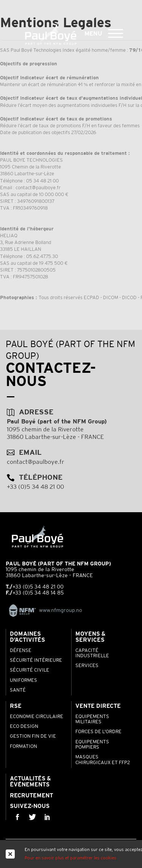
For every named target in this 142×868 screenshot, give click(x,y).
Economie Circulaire (37, 717)
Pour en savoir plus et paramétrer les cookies (70, 858)
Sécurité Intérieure (36, 661)
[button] (115, 32)
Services (87, 666)
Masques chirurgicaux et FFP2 (103, 760)
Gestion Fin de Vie (33, 737)
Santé (18, 690)
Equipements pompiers (92, 745)
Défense (21, 651)
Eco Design (24, 727)
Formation (23, 747)
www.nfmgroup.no (44, 611)
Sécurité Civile (30, 670)
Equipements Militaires (92, 720)
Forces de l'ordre (98, 732)
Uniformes (23, 681)
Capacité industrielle (92, 653)
